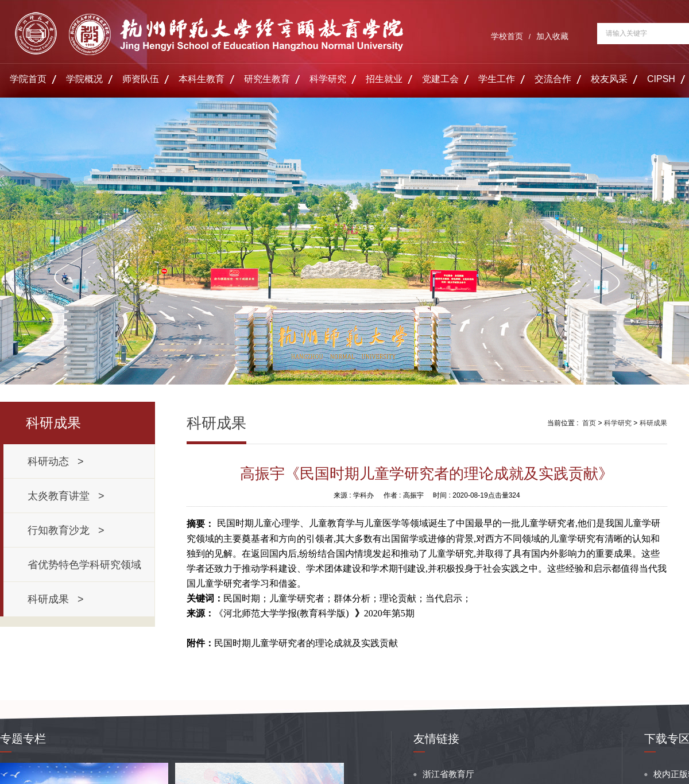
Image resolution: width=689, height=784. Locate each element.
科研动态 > (56, 461)
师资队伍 (141, 79)
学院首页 (28, 79)
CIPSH (661, 79)
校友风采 (609, 79)
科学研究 (328, 79)
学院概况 (84, 79)
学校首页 (507, 36)
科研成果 (653, 423)
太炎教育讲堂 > (66, 496)
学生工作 (497, 79)
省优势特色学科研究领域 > (87, 570)
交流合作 (553, 79)
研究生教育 (267, 79)
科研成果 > (56, 599)
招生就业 (384, 79)
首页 (589, 423)
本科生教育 (202, 79)
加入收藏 (552, 36)
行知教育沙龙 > (66, 530)
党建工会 (440, 79)
